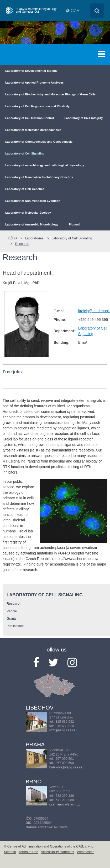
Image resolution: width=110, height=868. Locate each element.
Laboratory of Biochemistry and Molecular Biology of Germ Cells (50, 94)
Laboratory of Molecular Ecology (28, 213)
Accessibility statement (57, 852)
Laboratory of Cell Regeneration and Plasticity (38, 106)
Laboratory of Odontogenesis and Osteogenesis (39, 142)
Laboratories (34, 238)
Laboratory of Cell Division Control (30, 118)
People (12, 611)
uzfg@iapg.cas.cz (62, 730)
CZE (75, 11)
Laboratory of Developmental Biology (31, 71)
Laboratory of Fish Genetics (25, 189)
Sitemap (10, 852)
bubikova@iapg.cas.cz (66, 767)
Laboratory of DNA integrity (83, 118)
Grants (12, 619)
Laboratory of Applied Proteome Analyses (34, 83)
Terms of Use (28, 852)
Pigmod (74, 224)
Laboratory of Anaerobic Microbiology (32, 224)
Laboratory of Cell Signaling (25, 153)
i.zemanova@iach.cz (65, 804)
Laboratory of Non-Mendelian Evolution (33, 201)
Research (22, 244)
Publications (15, 626)
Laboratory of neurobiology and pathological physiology (45, 165)
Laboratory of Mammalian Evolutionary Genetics (39, 177)
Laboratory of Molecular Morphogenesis (33, 130)
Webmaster (85, 852)
